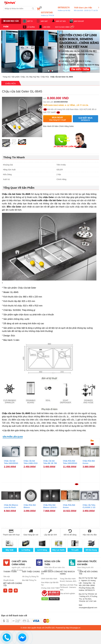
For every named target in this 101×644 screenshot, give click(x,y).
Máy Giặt (10, 550)
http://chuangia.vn (73, 628)
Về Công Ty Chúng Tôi (30, 577)
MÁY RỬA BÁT (79, 21)
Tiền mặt (6, 577)
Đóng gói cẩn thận (52, 563)
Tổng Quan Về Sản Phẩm (19, 188)
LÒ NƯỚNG (31, 27)
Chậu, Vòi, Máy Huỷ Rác (30, 77)
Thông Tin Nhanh (14, 157)
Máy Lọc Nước (59, 550)
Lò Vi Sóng (42, 550)
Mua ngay (57, 119)
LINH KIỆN (47, 27)
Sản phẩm (16, 77)
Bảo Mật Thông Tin (29, 580)
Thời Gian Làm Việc (86, 9)
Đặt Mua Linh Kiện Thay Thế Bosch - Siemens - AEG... (69, 587)
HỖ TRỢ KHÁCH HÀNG (67, 573)
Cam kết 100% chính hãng (19, 563)
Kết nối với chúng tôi (13, 584)
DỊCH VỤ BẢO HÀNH (62, 27)
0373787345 (47, 14)
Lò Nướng (26, 550)
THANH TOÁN (10, 572)
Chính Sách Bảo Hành (49, 579)
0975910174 (64, 9)
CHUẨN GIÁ (50, 628)
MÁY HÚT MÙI (61, 21)
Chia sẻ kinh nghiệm (67, 593)
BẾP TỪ (30, 21)
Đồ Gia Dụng (91, 550)
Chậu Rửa (45, 77)
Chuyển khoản (9, 580)
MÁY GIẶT (44, 21)
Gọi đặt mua (85, 119)
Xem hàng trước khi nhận (87, 563)
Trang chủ (6, 77)
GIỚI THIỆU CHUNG (31, 572)
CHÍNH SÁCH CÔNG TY (50, 573)
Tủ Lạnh (75, 550)
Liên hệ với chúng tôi (88, 573)
